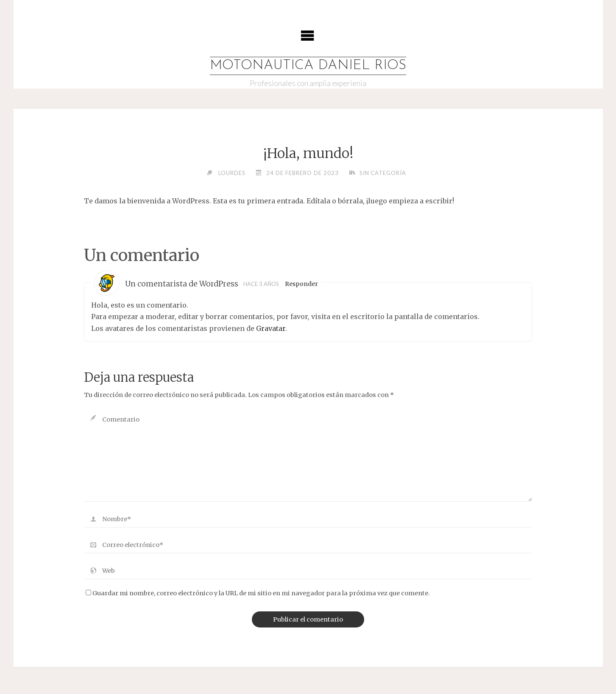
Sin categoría (383, 173)
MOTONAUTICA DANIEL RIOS (308, 66)
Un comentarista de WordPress (182, 284)
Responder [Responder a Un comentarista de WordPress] (302, 284)
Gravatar (271, 328)
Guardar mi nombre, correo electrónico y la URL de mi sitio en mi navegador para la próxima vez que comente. (258, 593)
